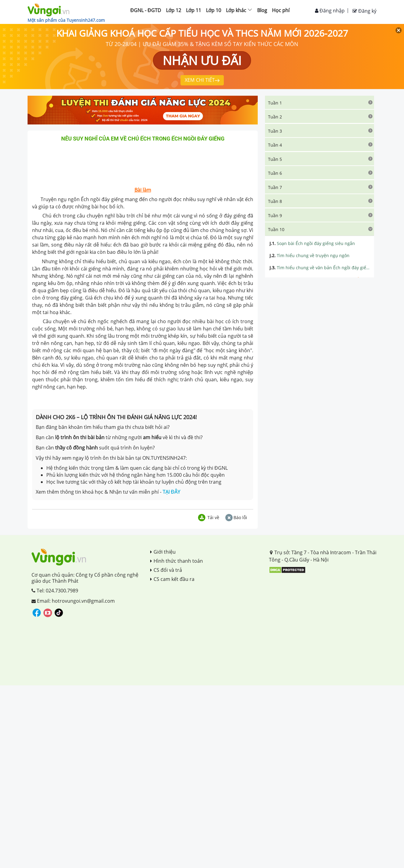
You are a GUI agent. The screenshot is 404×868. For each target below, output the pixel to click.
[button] (320, 102)
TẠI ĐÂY (171, 492)
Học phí (281, 10)
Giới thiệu (163, 552)
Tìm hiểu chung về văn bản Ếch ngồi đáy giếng (320, 268)
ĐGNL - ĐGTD (146, 10)
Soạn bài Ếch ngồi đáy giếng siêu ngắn (312, 243)
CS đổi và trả (166, 570)
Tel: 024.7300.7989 (55, 591)
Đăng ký (364, 11)
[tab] (320, 102)
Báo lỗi (236, 517)
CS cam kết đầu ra (172, 579)
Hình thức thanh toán (177, 561)
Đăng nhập (330, 11)
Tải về (209, 517)
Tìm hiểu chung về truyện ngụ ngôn (310, 255)
